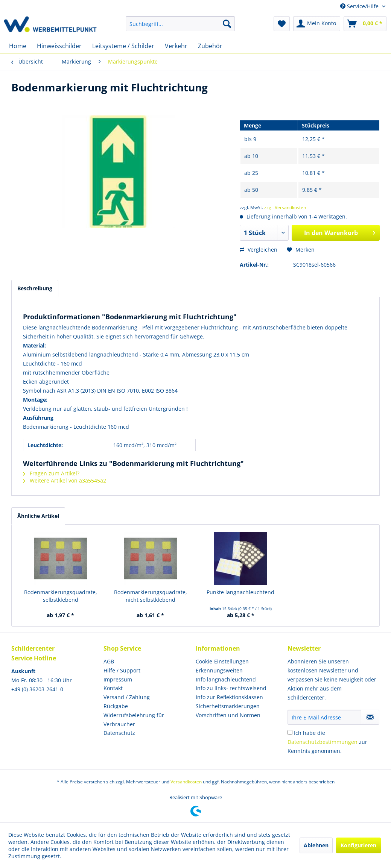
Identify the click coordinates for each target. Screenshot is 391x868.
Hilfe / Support (122, 670)
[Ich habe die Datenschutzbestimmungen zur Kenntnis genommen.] (290, 732)
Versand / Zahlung (127, 697)
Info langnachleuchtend (226, 679)
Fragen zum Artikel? (51, 473)
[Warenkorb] (365, 24)
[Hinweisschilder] (59, 46)
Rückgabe (116, 706)
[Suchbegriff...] (180, 24)
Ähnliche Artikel (38, 516)
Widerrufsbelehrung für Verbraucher (134, 720)
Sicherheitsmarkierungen (228, 706)
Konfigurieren (358, 845)
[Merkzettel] (282, 24)
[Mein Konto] (317, 24)
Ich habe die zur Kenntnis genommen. (327, 742)
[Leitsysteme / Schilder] (123, 46)
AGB (109, 661)
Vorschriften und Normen (228, 715)
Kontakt (113, 688)
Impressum (118, 679)
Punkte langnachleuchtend (240, 592)
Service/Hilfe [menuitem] (360, 6)
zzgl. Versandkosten (285, 207)
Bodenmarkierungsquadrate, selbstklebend (61, 596)
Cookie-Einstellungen (222, 661)
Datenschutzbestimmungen (323, 742)
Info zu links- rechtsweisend (231, 688)
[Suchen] (227, 24)
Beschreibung (35, 288)
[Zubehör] (210, 46)
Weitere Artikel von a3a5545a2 (65, 480)
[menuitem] (180, 24)
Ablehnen (316, 845)
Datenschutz (119, 733)
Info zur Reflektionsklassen (229, 697)
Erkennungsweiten (219, 670)
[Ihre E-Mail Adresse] (324, 717)
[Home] (18, 46)
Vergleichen (259, 250)
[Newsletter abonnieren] (370, 717)
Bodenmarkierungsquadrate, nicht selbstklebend (151, 596)
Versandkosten (186, 782)
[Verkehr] (176, 46)
